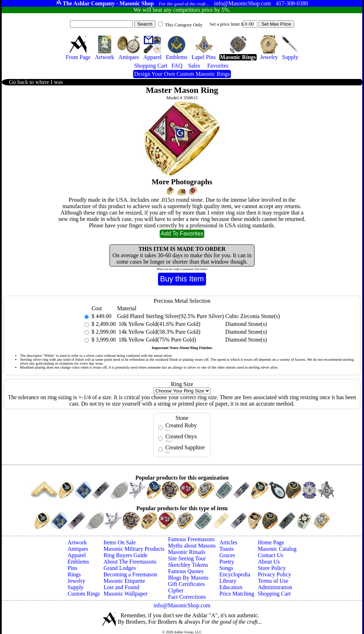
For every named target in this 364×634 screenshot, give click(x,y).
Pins (73, 568)
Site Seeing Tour (187, 558)
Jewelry (76, 581)
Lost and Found (121, 587)
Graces (227, 555)
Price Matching (237, 594)
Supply (76, 587)
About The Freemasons (130, 562)
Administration (275, 587)
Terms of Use (273, 581)
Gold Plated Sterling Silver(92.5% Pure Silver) (170, 316)
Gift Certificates (187, 584)
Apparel (77, 555)
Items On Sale (120, 542)
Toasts (227, 549)
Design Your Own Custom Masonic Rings (182, 74)
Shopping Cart (274, 594)
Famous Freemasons (191, 539)
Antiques (78, 549)
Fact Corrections (187, 597)
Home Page (271, 542)
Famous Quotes (186, 571)
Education (231, 587)
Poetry (227, 562)
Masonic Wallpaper (125, 594)
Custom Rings (84, 594)
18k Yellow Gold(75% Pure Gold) (156, 340)
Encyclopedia (235, 574)
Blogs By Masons (188, 578)
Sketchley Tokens (188, 565)
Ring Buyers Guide (125, 555)
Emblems (78, 562)
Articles (228, 542)
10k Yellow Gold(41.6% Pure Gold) (159, 324)
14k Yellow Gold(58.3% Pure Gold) (159, 332)
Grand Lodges (120, 568)
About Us (269, 562)
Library (228, 581)
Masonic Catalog (277, 549)
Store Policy (272, 568)
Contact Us (271, 555)
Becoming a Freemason (130, 574)
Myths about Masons (192, 546)
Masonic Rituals (187, 552)
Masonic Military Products (134, 549)
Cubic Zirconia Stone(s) (253, 316)
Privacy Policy (274, 574)
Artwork (77, 542)
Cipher (176, 590)
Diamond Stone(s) (246, 324)
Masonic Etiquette (124, 581)
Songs (226, 568)
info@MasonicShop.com (182, 605)
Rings (74, 574)
